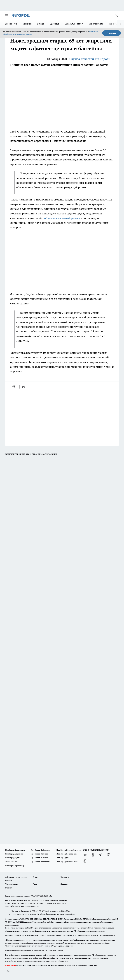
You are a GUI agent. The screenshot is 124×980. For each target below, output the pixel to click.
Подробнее (70, 946)
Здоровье (55, 24)
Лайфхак (27, 24)
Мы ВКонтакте (96, 24)
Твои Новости (11, 862)
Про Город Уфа (63, 858)
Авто (35, 884)
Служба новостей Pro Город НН (92, 59)
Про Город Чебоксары (41, 850)
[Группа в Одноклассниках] (93, 855)
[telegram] (24, 387)
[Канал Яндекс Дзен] (109, 855)
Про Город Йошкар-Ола (67, 854)
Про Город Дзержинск (15, 850)
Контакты (65, 877)
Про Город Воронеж (14, 854)
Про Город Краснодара (15, 866)
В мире (41, 24)
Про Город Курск (13, 858)
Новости (64, 884)
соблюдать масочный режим (61, 218)
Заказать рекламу (74, 24)
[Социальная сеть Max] (85, 861)
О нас (35, 877)
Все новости (11, 24)
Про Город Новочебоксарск (68, 850)
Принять (112, 33)
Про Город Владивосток (67, 862)
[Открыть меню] (7, 15)
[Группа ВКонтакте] (85, 855)
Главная (9, 888)
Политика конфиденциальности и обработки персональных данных (35, 950)
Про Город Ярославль (40, 862)
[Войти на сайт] (116, 15)
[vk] (15, 387)
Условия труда (12, 884)
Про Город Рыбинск (40, 858)
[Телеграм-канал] (101, 855)
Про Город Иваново (40, 854)
